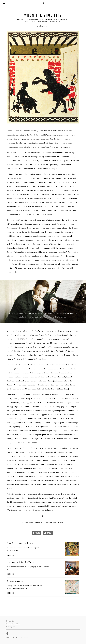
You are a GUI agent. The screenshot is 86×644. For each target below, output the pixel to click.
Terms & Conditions (13, 624)
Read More (10, 555)
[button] (4, 4)
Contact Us (10, 621)
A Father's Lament (15, 581)
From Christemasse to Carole (20, 543)
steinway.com (11, 627)
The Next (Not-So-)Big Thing (20, 562)
